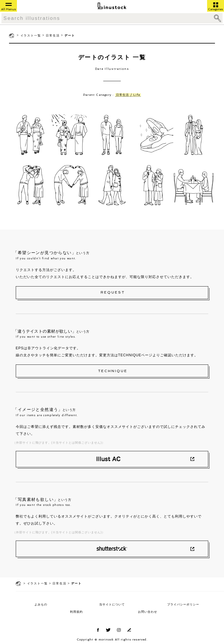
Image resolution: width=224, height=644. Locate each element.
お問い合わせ (148, 612)
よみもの (41, 604)
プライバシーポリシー (183, 604)
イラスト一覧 (31, 35)
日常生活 (53, 35)
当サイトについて (112, 604)
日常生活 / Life (128, 95)
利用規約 (76, 612)
